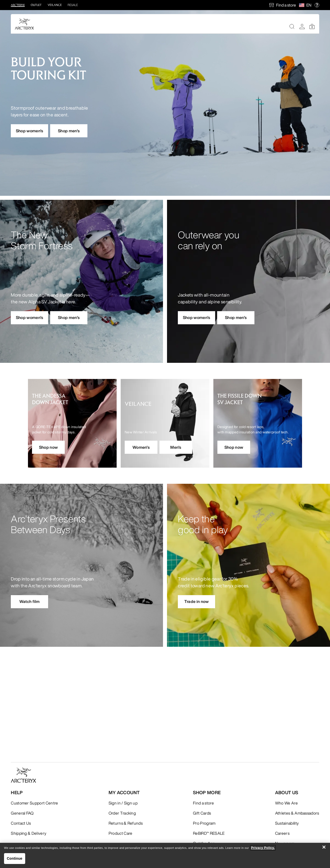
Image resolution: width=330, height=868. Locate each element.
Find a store (286, 5)
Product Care (121, 833)
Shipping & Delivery (29, 833)
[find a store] (283, 5)
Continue (15, 858)
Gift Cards (202, 813)
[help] (317, 5)
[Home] (24, 24)
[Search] (292, 26)
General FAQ (22, 813)
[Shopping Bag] (312, 26)
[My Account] (302, 26)
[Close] (324, 847)
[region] (165, 855)
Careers (282, 833)
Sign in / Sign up (123, 803)
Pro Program (204, 823)
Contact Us (21, 823)
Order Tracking (122, 813)
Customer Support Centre (34, 803)
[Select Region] (303, 5)
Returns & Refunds (126, 823)
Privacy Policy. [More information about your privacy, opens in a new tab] (263, 848)
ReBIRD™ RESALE (209, 833)
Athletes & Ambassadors (297, 813)
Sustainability (287, 823)
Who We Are (286, 803)
